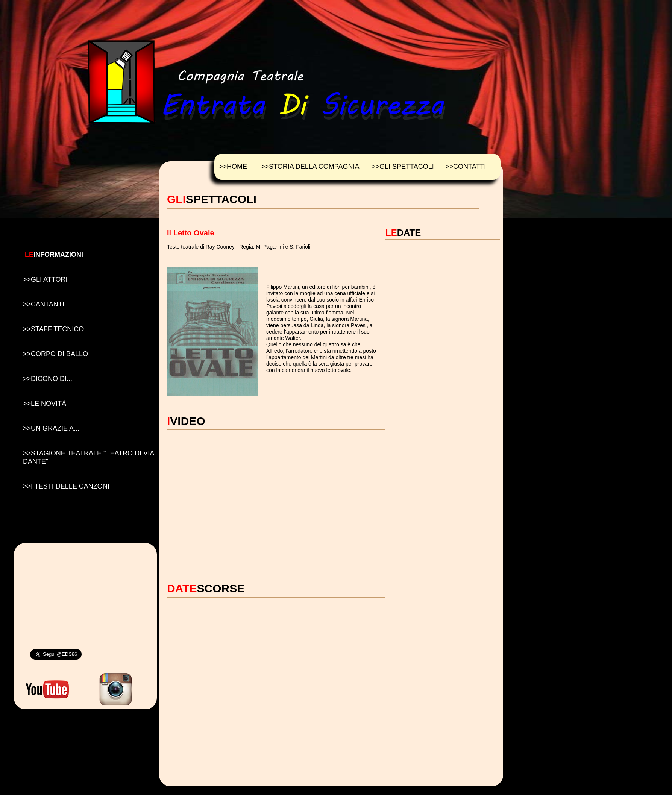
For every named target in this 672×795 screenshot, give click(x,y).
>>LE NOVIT (45, 404)
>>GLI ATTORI (45, 279)
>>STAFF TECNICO (53, 329)
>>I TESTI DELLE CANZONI (66, 486)
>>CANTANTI (44, 304)
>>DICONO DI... (48, 379)
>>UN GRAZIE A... (51, 428)
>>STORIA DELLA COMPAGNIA (310, 167)
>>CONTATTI (466, 167)
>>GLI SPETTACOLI (403, 167)
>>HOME (233, 167)
